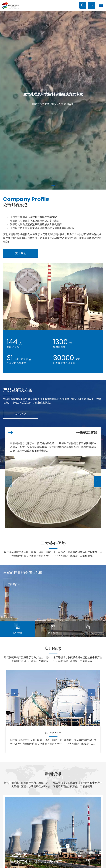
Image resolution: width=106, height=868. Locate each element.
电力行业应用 (53, 733)
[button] (53, 186)
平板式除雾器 (87, 433)
